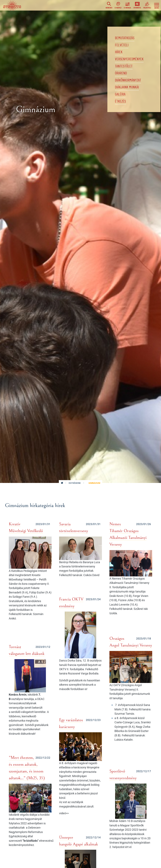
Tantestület (125, 70)
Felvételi (123, 47)
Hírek (119, 55)
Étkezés (121, 110)
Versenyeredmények (131, 62)
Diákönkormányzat (129, 86)
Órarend (122, 78)
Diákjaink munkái (128, 94)
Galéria (121, 102)
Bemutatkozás (126, 39)
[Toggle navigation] (157, 6)
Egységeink (75, 483)
